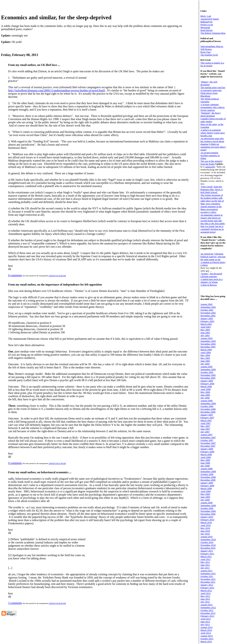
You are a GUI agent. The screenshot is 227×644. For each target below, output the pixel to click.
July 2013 (205, 624)
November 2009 (208, 511)
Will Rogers (206, 49)
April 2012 (206, 593)
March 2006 (206, 386)
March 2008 (206, 454)
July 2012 (205, 602)
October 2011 (207, 576)
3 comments (15, 603)
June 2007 (205, 429)
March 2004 (206, 350)
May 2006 (205, 392)
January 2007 (207, 415)
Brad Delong (206, 30)
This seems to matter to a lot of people (212, 64)
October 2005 (207, 372)
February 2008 (207, 452)
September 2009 (208, 505)
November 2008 (208, 477)
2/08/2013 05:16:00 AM (57, 276)
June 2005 (205, 361)
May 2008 (205, 460)
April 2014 (206, 633)
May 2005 (205, 358)
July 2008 (205, 466)
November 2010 (208, 545)
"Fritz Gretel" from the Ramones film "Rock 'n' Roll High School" (212, 189)
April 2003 (206, 327)
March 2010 (206, 522)
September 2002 (208, 307)
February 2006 (207, 384)
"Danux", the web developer (209, 83)
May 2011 (205, 562)
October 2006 (207, 406)
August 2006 (207, 401)
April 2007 (206, 423)
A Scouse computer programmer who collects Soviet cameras (212, 107)
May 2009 (205, 494)
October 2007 (207, 440)
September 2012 (208, 607)
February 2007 (207, 418)
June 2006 (205, 395)
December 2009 (208, 514)
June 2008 (205, 463)
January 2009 (207, 483)
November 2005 (208, 375)
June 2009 (205, 497)
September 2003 (208, 341)
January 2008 (207, 449)
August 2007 (207, 435)
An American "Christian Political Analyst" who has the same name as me (213, 257)
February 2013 (207, 616)
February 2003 (207, 321)
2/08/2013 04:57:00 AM (57, 463)
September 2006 (208, 403)
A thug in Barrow (209, 285)
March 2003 (206, 324)
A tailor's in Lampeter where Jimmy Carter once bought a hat (213, 133)
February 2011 (207, 554)
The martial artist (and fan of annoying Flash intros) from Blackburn (213, 92)
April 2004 (206, 352)
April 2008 (206, 457)
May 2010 (205, 528)
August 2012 (207, 605)
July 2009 (205, 500)
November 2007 (208, 443)
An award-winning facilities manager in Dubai (210, 155)
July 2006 (205, 398)
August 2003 (207, 338)
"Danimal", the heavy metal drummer (211, 114)
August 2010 (207, 537)
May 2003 (205, 330)
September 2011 (208, 573)
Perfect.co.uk (207, 25)
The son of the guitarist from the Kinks (211, 163)
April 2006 (206, 389)
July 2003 (205, 335)
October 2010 (207, 542)
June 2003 (205, 333)
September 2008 (208, 471)
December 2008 (208, 480)
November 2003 (208, 344)
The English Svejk (209, 55)
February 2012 (207, 588)
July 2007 (205, 432)
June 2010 (205, 531)
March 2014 (206, 630)
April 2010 (206, 525)
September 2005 (208, 369)
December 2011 (208, 582)
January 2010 (207, 517)
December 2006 (208, 412)
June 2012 (205, 599)
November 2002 (208, 313)
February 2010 (207, 520)
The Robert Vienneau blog (213, 33)
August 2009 (207, 503)
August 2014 (207, 636)
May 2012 (205, 596)
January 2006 (207, 381)
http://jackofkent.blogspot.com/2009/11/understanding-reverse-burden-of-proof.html (56, 90)
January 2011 (207, 551)
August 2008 (207, 469)
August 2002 (207, 304)
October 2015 (207, 639)
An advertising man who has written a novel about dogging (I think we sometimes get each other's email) (213, 144)
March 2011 (206, 556)
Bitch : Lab (206, 16)
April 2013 (206, 619)
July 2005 (205, 364)
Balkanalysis (206, 22)
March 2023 (206, 641)
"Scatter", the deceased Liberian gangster (211, 275)
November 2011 (208, 579)
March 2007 (206, 420)
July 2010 (205, 534)
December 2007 (208, 446)
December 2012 (208, 613)
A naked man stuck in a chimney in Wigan (211, 281)
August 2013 (207, 627)
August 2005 (207, 367)
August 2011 (206, 571)
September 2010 (208, 539)
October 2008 (207, 474)
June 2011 (205, 565)
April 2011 (206, 559)
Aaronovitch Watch (210, 19)
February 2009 (207, 486)
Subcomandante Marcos (212, 46)
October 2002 (207, 310)
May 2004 (205, 355)
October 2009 (207, 508)
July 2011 (205, 568)
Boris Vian (205, 52)
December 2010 (208, 548)
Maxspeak (205, 27)
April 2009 (206, 491)
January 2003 (207, 318)
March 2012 (206, 590)
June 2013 (205, 622)
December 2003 (208, 347)
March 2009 (206, 488)
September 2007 (208, 437)
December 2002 (208, 316)
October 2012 (207, 610)
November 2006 (208, 409)
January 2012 (207, 585)
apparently (210, 167)
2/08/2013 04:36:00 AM (57, 603)
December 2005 (208, 378)
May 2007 (205, 426)
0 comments (15, 275)
